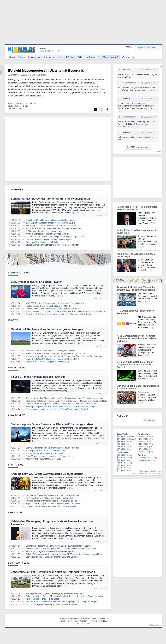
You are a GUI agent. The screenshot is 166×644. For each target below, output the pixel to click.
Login (141, 48)
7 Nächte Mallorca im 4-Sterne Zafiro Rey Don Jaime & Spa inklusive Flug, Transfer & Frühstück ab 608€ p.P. (73, 312)
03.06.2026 (144, 447)
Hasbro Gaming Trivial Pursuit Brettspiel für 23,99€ (48, 306)
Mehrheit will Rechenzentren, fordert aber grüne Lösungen (47, 329)
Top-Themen (16, 189)
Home (62, 621)
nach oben (154, 625)
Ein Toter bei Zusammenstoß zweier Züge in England (49, 239)
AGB (82, 618)
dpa (45, 75)
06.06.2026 (144, 439)
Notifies (158, 473)
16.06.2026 (123, 447)
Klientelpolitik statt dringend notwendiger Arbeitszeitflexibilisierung (54, 593)
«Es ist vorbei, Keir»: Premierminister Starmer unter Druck (51, 226)
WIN (80, 57)
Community (49, 57)
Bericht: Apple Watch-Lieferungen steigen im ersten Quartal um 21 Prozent (135, 365)
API (100, 621)
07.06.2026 (144, 437)
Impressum (103, 618)
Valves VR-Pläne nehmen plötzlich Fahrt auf (38, 377)
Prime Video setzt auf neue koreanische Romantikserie (49, 456)
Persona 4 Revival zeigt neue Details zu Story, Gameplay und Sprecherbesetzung (61, 404)
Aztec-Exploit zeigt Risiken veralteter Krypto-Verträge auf (50, 551)
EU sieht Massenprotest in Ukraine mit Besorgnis (46, 71)
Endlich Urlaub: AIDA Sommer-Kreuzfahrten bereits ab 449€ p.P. (53, 309)
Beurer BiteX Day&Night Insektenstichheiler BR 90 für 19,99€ (52, 359)
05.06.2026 (144, 442)
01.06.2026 (144, 452)
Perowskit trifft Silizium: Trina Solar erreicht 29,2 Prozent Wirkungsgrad (136, 289)
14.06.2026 (123, 455)
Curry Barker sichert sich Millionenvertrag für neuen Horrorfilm (52, 448)
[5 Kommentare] (15, 109)
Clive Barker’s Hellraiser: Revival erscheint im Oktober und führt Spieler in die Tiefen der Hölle (66, 401)
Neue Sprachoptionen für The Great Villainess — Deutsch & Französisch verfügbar (61, 407)
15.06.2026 (123, 449)
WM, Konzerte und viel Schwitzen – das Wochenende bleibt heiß (54, 228)
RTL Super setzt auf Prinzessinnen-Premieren (46, 451)
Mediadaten (91, 618)
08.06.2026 (123, 470)
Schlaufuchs (34, 57)
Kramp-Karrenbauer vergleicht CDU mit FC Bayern (48, 234)
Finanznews (16, 512)
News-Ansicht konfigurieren (150, 471)
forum (159, 152)
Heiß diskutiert (145, 460)
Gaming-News (17, 368)
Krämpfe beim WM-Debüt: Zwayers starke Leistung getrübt (47, 474)
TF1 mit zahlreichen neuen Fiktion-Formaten (45, 453)
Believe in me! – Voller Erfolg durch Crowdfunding (47, 362)
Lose (60, 57)
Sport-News (16, 465)
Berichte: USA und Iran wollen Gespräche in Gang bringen (51, 220)
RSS (105, 621)
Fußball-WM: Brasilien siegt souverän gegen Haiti (47, 231)
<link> (153, 90)
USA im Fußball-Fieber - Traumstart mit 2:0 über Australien (51, 506)
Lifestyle (71, 57)
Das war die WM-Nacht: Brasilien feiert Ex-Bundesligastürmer (52, 495)
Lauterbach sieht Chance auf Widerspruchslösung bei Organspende (55, 237)
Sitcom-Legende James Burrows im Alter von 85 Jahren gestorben (52, 424)
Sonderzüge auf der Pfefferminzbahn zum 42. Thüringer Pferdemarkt (53, 572)
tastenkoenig (128, 83)
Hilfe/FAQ (93, 621)
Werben (126, 57)
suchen (149, 420)
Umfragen (93, 57)
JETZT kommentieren (137, 147)
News (12, 57)
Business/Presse (19, 563)
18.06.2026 (123, 442)
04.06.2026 (144, 444)
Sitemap (63, 618)
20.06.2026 (123, 437)
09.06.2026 (123, 468)
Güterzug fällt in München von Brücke (42, 242)
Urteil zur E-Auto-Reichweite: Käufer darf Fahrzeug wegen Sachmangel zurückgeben (62, 602)
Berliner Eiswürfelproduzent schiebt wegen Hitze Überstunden (53, 245)
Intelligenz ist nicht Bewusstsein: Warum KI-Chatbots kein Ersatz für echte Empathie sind (64, 356)
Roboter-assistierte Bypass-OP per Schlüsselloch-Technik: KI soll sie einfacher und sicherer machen (69, 596)
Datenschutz (74, 618)
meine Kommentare (139, 473)
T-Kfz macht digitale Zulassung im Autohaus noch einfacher (51, 604)
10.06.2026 (123, 465)
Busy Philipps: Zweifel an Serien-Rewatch (37, 282)
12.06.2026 (123, 460)
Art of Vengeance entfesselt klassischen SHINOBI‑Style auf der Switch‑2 (57, 409)
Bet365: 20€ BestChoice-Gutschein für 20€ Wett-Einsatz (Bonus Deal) (56, 354)
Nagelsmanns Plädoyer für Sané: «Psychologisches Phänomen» (54, 504)
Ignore (151, 473)
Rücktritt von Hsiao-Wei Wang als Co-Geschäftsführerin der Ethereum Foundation (61, 549)
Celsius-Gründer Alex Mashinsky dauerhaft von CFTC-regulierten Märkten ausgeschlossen (65, 554)
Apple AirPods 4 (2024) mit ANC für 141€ (43, 459)
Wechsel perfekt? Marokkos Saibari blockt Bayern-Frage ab (51, 501)
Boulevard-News (19, 273)
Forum (22, 57)
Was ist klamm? (111, 57)
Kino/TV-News (17, 415)
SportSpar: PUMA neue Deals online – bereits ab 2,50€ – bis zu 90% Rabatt (59, 314)
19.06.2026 (123, 439)
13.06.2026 (123, 458)
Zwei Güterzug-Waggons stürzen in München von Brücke (50, 223)
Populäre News (145, 458)
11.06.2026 (123, 463)
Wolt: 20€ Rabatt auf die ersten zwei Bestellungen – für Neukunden (55, 303)
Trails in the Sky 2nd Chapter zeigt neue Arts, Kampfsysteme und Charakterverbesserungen (65, 398)
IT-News (13, 320)
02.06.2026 (144, 449)
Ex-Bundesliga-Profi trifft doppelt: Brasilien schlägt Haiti (50, 498)
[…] (75, 213)
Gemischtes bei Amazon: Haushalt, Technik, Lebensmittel (50, 351)
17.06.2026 (123, 444)
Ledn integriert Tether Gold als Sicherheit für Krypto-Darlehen (52, 557)
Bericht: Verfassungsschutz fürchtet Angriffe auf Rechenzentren (50, 199)
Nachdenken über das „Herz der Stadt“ (42, 599)
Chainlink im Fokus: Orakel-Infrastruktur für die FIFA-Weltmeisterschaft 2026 (59, 546)
